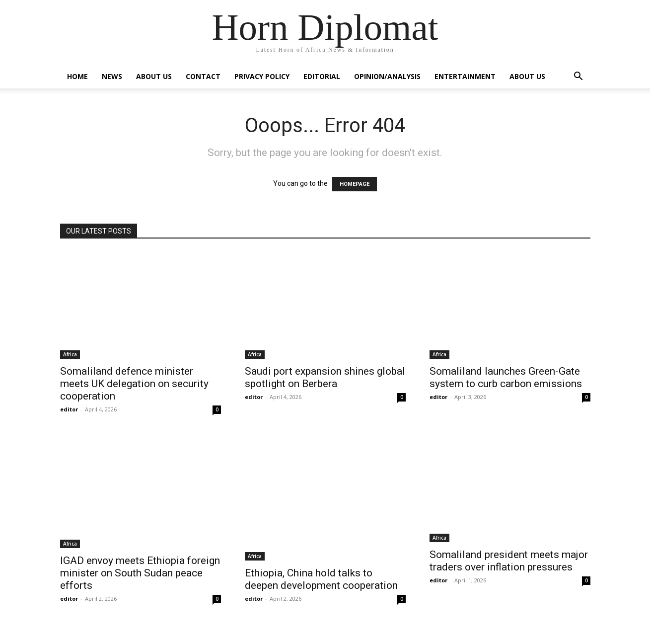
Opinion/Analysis (387, 76)
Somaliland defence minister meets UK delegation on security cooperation (134, 384)
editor (69, 409)
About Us (154, 76)
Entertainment (465, 76)
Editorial (322, 76)
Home (77, 76)
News (112, 76)
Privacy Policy (262, 76)
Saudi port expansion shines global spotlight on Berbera (325, 377)
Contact (203, 76)
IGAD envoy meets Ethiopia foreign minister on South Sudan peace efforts (140, 573)
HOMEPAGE (355, 184)
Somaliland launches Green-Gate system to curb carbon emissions (506, 377)
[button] (578, 77)
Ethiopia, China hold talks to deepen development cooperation (321, 579)
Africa (70, 354)
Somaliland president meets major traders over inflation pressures (509, 561)
